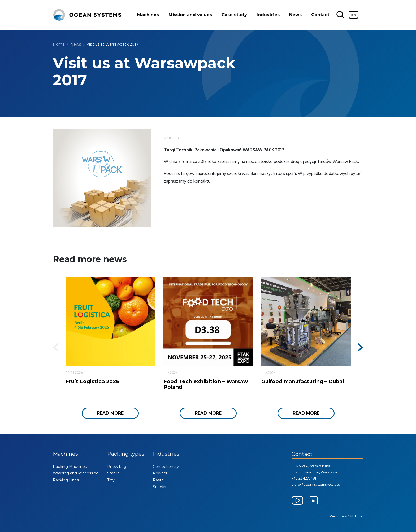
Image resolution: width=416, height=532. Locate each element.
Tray (111, 480)
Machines (148, 15)
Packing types (126, 454)
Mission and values (190, 15)
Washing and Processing (76, 473)
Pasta (158, 480)
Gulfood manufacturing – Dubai (303, 381)
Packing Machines (70, 467)
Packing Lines (66, 480)
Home (59, 44)
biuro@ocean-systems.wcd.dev (316, 484)
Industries (268, 15)
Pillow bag (117, 467)
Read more (110, 413)
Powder (160, 473)
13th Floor (356, 516)
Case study (235, 15)
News (296, 15)
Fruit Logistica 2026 (92, 381)
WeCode (337, 516)
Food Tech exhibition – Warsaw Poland (206, 384)
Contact (320, 15)
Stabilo (113, 473)
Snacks (159, 487)
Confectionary (166, 467)
